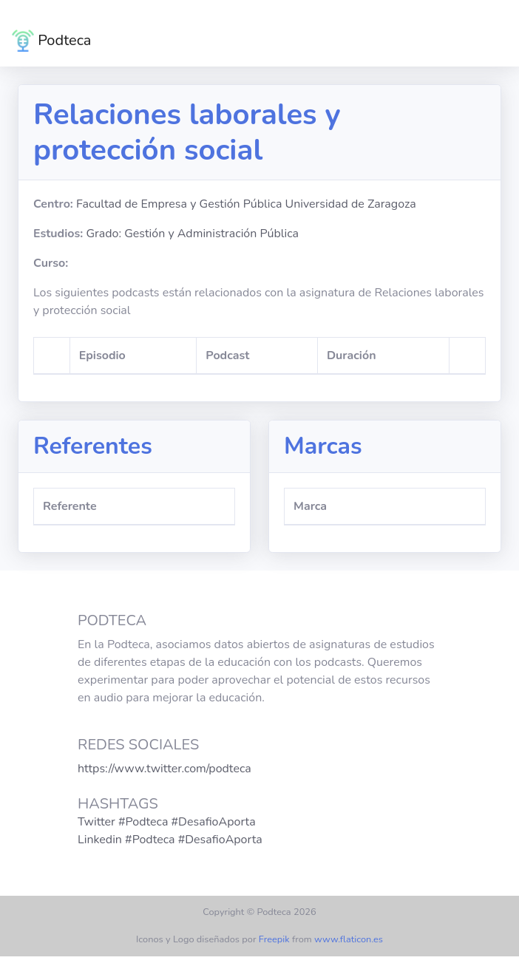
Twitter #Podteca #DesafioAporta (167, 822)
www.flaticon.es (349, 939)
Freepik (274, 939)
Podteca (51, 41)
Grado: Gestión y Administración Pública (192, 234)
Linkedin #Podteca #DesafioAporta (170, 840)
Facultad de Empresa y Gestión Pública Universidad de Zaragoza (246, 204)
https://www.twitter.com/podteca (164, 769)
